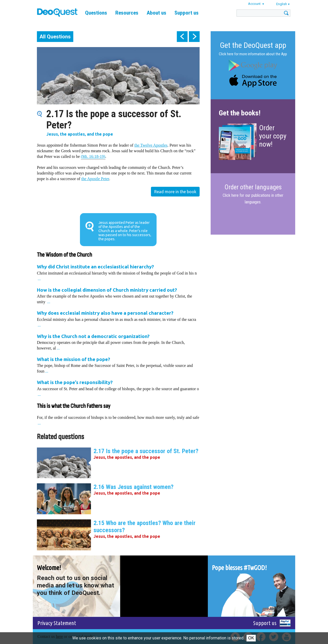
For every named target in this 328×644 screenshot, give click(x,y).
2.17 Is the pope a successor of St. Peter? (146, 451)
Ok (251, 638)
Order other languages (253, 187)
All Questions (55, 37)
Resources (127, 13)
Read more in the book (175, 192)
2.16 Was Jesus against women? (134, 487)
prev (182, 37)
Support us (187, 13)
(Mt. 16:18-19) (93, 156)
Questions (96, 13)
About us (156, 13)
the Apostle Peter (95, 179)
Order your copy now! (273, 136)
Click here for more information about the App (253, 54)
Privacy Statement (57, 623)
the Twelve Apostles (151, 145)
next (194, 37)
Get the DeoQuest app (253, 45)
